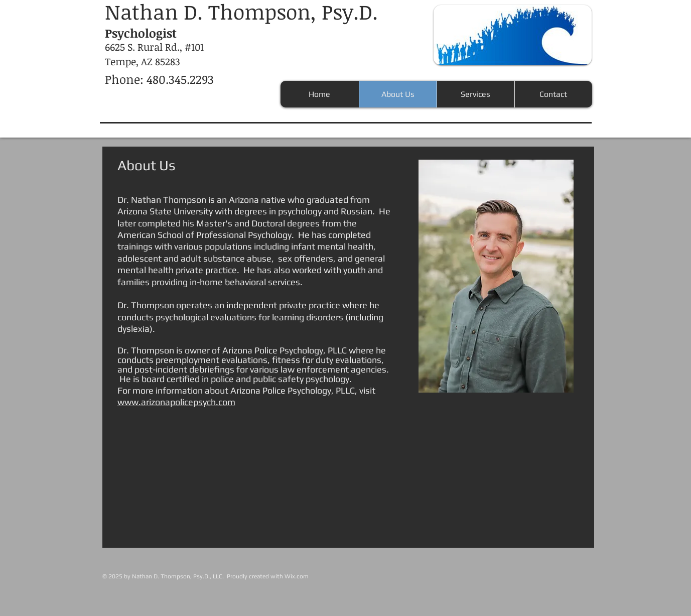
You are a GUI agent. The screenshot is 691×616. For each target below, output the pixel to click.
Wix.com (297, 576)
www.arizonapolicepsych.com (176, 402)
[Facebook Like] (520, 561)
